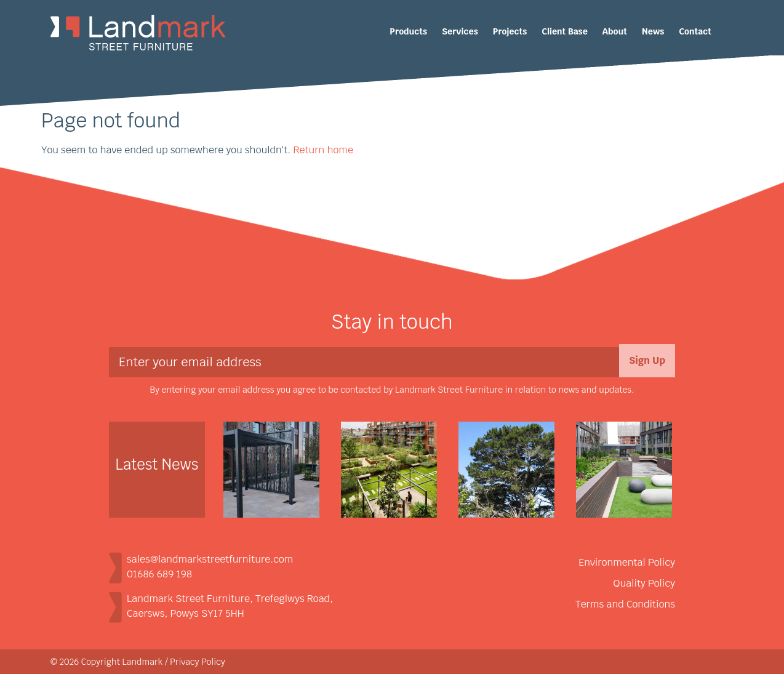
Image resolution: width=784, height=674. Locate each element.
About (615, 31)
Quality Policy (644, 583)
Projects (510, 31)
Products (408, 31)
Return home (323, 150)
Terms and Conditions (625, 604)
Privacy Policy (198, 662)
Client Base (565, 31)
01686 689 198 (159, 574)
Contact (695, 31)
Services (460, 31)
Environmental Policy (627, 562)
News (653, 31)
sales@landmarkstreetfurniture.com (210, 559)
